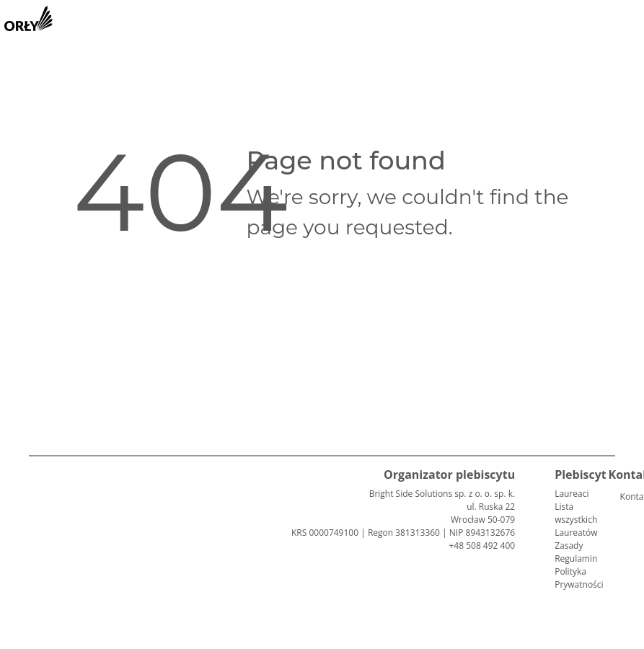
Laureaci (572, 494)
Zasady (569, 546)
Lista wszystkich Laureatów (576, 520)
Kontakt (626, 496)
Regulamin (576, 559)
